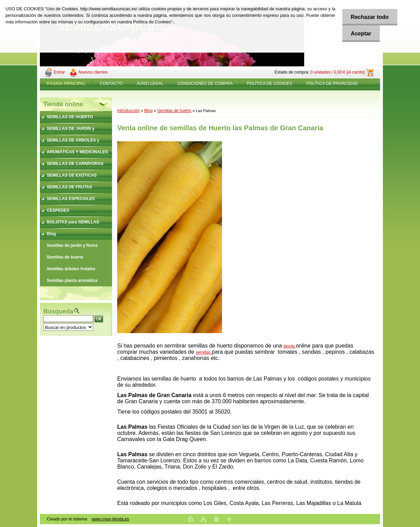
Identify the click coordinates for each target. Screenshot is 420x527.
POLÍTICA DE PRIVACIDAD (332, 84)
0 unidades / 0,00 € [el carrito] (338, 72)
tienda (290, 346)
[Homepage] (66, 84)
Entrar (59, 72)
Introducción (128, 111)
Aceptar (361, 34)
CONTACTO (111, 84)
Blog (148, 111)
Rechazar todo (370, 17)
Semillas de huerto (174, 111)
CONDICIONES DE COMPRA (205, 84)
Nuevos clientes (93, 72)
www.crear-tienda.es (110, 519)
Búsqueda (58, 311)
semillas (204, 352)
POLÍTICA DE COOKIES (269, 84)
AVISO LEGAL (150, 84)
